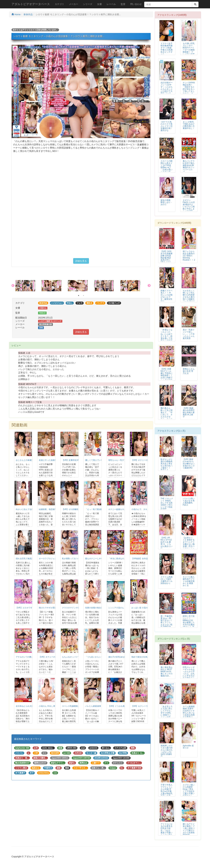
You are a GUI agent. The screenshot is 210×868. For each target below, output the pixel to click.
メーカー (73, 4)
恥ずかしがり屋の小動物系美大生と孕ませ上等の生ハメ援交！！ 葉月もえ (167, 465)
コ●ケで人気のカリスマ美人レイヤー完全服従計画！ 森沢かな (167, 126)
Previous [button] (13, 286)
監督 (123, 4)
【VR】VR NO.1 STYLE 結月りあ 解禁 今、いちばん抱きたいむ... (167, 543)
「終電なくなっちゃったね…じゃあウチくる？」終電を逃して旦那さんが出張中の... (167, 336)
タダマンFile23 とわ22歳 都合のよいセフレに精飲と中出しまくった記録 (189, 206)
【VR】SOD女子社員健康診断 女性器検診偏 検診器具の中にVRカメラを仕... (167, 258)
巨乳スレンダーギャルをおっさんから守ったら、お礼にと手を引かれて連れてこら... (189, 674)
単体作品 (28, 14)
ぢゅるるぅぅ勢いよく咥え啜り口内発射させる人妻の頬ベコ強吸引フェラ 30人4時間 (189, 297)
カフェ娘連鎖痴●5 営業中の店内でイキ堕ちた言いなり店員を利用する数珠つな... (189, 713)
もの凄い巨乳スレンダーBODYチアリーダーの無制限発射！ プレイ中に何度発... (189, 50)
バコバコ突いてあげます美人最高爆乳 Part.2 (189, 502)
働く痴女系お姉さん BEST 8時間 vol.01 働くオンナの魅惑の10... (167, 672)
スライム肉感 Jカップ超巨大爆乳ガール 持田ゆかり (167, 580)
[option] (29, 286)
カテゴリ (59, 4)
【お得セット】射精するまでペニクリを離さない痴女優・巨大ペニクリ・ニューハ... (189, 544)
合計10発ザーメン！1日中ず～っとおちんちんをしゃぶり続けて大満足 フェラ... (167, 88)
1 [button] (79, 296)
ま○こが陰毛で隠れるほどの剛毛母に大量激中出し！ (189, 125)
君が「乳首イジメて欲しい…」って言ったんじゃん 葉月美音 (189, 334)
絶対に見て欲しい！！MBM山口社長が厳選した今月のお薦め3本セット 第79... (189, 623)
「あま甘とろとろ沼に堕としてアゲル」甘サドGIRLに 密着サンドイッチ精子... (167, 713)
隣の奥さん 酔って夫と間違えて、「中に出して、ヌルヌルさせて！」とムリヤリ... (167, 415)
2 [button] (84, 296)
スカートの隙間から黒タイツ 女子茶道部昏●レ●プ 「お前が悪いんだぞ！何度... (167, 168)
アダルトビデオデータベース (31, 4)
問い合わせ (136, 4)
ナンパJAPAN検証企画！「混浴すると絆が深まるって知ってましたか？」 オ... (189, 88)
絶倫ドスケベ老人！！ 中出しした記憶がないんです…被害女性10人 (167, 296)
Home (16, 14)
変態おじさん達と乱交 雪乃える (189, 371)
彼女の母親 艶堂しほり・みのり (167, 202)
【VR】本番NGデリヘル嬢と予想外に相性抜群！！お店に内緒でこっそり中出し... (167, 375)
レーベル (111, 4)
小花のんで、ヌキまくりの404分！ (147, 509)
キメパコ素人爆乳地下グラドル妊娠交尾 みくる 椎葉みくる (189, 581)
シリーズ (88, 4)
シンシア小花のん (116, 608)
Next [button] (149, 286)
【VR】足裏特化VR (71, 460)
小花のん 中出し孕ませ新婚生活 (53, 706)
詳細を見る (81, 261)
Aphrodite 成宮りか (188, 747)
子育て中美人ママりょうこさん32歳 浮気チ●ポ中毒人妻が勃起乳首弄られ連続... (167, 791)
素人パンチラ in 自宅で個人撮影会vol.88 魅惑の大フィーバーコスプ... (189, 166)
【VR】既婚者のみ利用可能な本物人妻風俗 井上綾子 (189, 412)
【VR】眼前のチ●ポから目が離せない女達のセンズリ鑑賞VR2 (189, 464)
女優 (99, 4)
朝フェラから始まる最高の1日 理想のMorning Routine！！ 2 (189, 256)
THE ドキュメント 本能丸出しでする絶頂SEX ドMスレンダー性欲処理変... (167, 504)
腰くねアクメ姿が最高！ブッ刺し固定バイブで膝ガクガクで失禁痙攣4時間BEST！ (189, 831)
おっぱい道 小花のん (141, 608)
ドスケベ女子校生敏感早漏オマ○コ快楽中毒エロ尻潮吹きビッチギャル (167, 49)
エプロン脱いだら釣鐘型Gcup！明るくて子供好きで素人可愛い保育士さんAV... (189, 791)
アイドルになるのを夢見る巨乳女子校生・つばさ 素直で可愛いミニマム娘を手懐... (167, 831)
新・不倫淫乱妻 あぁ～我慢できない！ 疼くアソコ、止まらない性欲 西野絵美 (167, 621)
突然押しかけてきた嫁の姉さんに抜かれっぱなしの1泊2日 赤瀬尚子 (167, 751)
